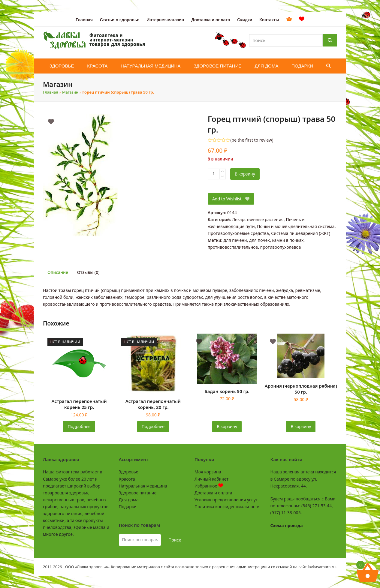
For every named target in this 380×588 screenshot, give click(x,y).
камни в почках (288, 240)
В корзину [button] (227, 426)
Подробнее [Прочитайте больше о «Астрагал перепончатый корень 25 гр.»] (79, 426)
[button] (329, 66)
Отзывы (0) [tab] (88, 272)
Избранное (209, 486)
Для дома (129, 500)
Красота (127, 479)
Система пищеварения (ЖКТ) (301, 233)
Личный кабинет (211, 479)
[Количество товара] (214, 174)
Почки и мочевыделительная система (296, 226)
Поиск (175, 540)
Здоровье (129, 472)
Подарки (128, 507)
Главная (51, 92)
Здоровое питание (138, 493)
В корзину (245, 174)
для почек (259, 240)
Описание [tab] (58, 272)
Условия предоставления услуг (226, 500)
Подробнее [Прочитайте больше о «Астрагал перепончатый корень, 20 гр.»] (153, 426)
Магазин (70, 92)
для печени (235, 240)
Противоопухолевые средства (238, 233)
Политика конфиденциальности (227, 507)
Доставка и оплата (213, 493)
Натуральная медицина (143, 486)
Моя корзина (208, 472)
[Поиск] (330, 40)
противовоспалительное (233, 247)
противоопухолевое (281, 247)
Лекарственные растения (258, 219)
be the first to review (252, 140)
